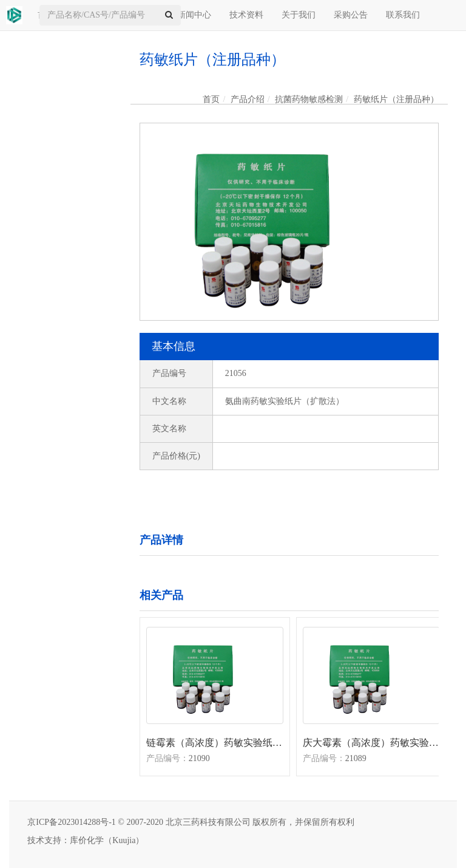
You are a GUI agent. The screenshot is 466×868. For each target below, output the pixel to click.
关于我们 (299, 15)
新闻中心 (194, 15)
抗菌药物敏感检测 (309, 99)
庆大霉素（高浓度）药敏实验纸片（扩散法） (371, 743)
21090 (199, 758)
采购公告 (351, 15)
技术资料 (246, 15)
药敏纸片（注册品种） (396, 99)
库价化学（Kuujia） (107, 840)
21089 (356, 758)
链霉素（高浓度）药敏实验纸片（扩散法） (215, 743)
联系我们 (403, 15)
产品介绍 (248, 99)
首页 (211, 99)
